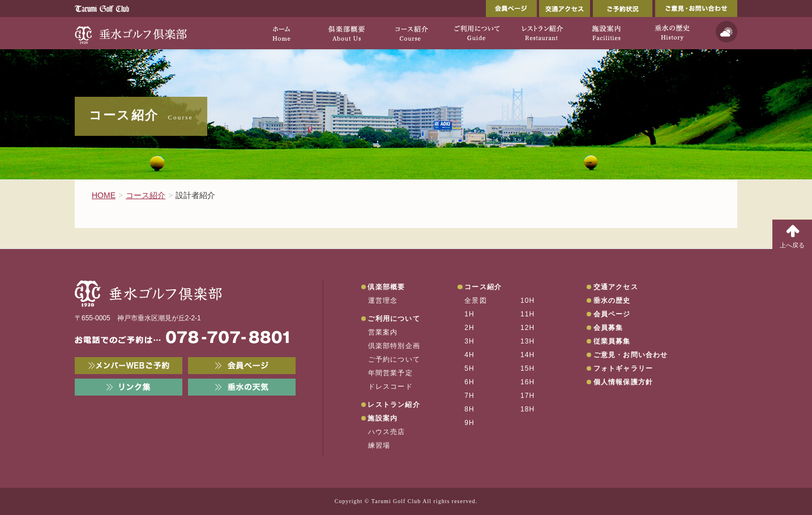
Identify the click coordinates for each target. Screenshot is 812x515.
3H (469, 341)
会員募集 (608, 328)
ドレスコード (390, 387)
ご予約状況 (623, 8)
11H (528, 314)
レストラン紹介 (394, 405)
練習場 (379, 445)
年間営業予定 (390, 373)
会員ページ (511, 8)
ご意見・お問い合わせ (696, 8)
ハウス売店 (387, 432)
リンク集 (129, 387)
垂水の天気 (242, 387)
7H (469, 396)
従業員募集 (612, 341)
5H (469, 368)
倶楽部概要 (386, 287)
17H (528, 396)
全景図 (476, 301)
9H (469, 423)
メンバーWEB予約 (129, 366)
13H (528, 341)
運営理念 (383, 301)
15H (528, 368)
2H (469, 328)
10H (528, 301)
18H (528, 409)
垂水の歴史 (612, 301)
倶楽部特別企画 (394, 346)
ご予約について (394, 359)
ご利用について (394, 319)
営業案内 (383, 332)
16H (528, 382)
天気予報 (726, 32)
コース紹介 (483, 287)
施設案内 (383, 418)
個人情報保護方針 (623, 382)
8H (469, 409)
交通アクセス (565, 8)
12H (528, 328)
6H (469, 382)
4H (469, 355)
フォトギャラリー (623, 368)
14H (528, 355)
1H (469, 314)
